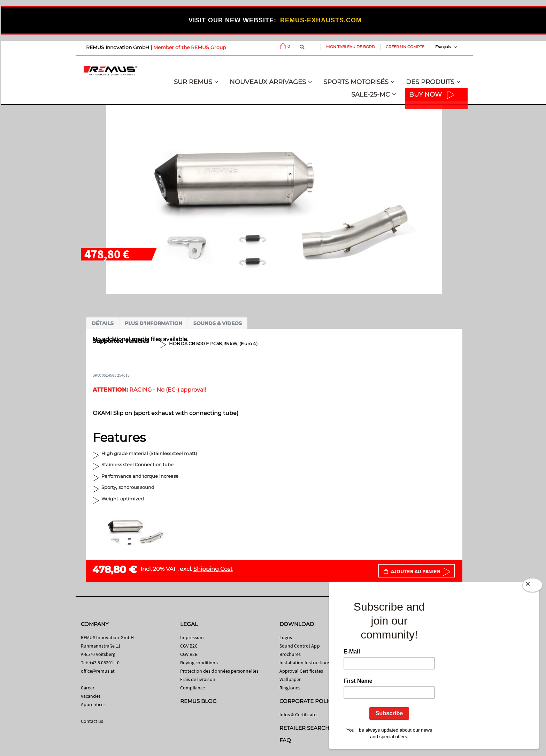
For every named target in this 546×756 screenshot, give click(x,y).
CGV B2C (189, 646)
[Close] (532, 587)
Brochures (290, 654)
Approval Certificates (301, 671)
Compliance (193, 688)
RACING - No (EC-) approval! (149, 390)
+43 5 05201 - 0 (104, 663)
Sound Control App (300, 646)
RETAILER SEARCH (305, 728)
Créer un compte (405, 47)
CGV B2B (189, 654)
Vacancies (91, 696)
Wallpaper (290, 679)
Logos (286, 637)
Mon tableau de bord (351, 47)
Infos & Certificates (299, 715)
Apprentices (93, 704)
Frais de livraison (198, 679)
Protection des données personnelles (219, 671)
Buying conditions (199, 663)
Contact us (92, 721)
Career (88, 688)
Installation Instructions (305, 663)
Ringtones (290, 688)
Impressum (192, 637)
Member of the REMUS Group (190, 47)
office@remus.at (98, 671)
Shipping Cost (213, 569)
